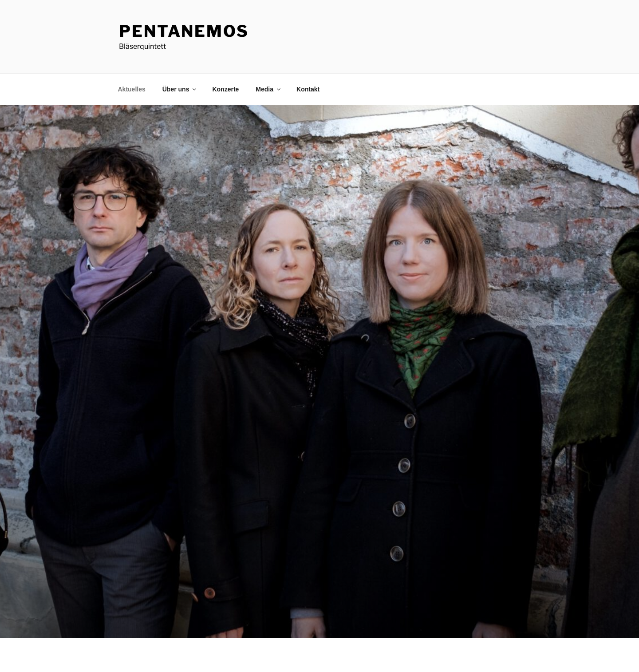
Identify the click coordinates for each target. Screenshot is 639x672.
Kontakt (308, 89)
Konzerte (225, 89)
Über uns (180, 89)
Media (269, 89)
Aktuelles (132, 89)
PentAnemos (184, 31)
